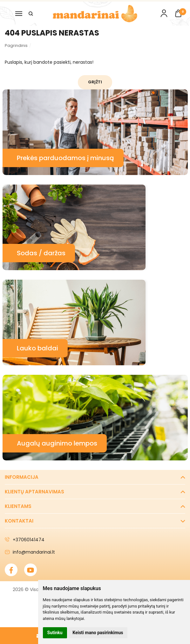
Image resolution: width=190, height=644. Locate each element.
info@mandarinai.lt (30, 552)
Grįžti (95, 82)
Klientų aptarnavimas (34, 492)
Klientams (18, 506)
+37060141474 (25, 540)
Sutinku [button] (55, 633)
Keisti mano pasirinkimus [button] (98, 633)
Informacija (22, 477)
